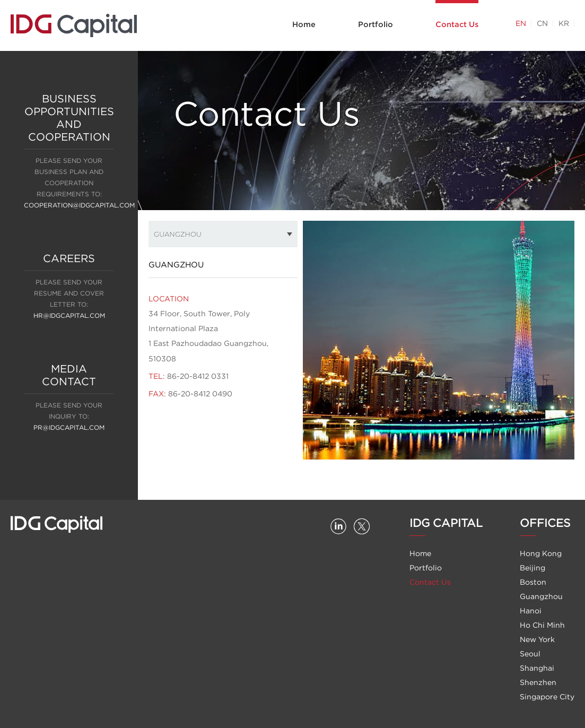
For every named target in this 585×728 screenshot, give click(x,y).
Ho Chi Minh (542, 625)
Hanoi (531, 611)
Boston (533, 582)
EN (521, 23)
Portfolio (376, 24)
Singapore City (547, 697)
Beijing (532, 568)
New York (537, 639)
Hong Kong (541, 553)
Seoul (530, 654)
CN (542, 23)
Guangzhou (541, 596)
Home (304, 24)
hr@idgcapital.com (69, 315)
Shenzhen (538, 682)
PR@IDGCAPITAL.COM (69, 427)
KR (564, 23)
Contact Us (457, 24)
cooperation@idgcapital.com (79, 205)
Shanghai (537, 668)
